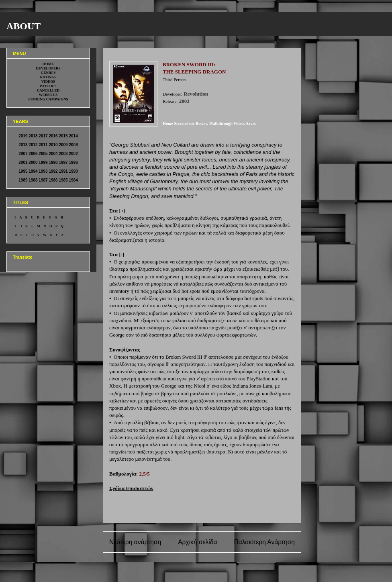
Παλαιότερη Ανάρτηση (264, 542)
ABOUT (23, 26)
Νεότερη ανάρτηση (135, 542)
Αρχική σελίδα (197, 542)
